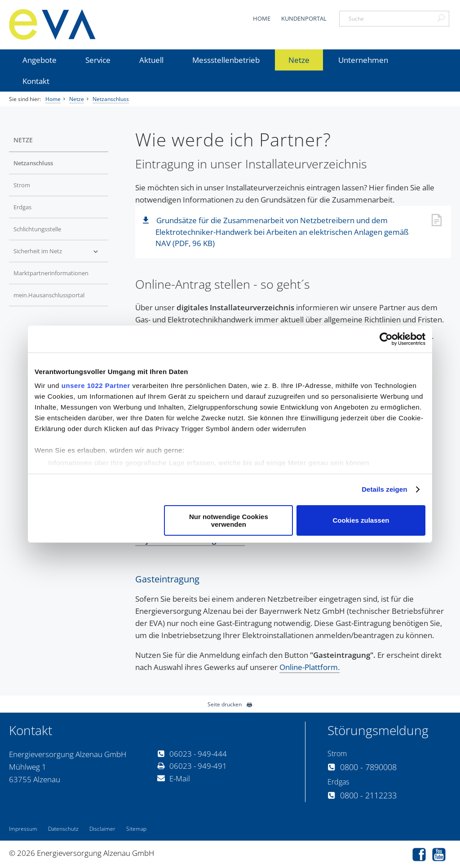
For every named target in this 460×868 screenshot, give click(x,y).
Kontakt (36, 81)
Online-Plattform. (310, 667)
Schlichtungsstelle (37, 229)
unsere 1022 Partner (96, 386)
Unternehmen (363, 60)
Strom (22, 185)
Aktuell (151, 60)
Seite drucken (230, 704)
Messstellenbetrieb (226, 60)
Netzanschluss (111, 99)
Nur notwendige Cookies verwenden (229, 520)
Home (262, 18)
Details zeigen (384, 489)
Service (98, 60)
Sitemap (136, 829)
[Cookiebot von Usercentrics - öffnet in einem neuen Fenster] (386, 339)
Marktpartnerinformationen (51, 273)
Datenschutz (63, 829)
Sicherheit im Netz (38, 251)
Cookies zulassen (361, 520)
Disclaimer (102, 829)
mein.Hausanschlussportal (49, 295)
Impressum (23, 829)
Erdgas (22, 207)
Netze (299, 60)
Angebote (40, 60)
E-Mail (174, 778)
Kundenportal (304, 18)
